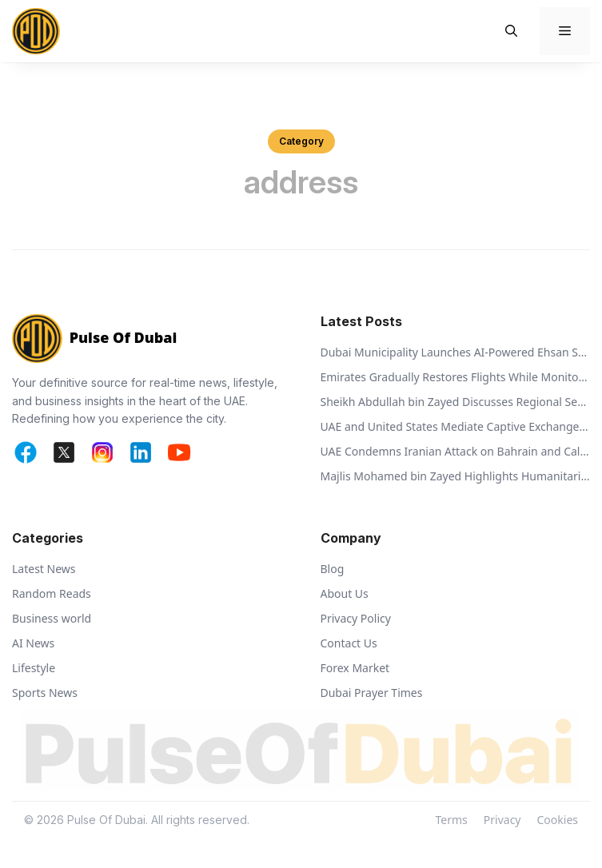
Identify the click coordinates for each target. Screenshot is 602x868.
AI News (33, 643)
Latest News (44, 569)
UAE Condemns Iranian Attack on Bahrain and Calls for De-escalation (456, 451)
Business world (52, 618)
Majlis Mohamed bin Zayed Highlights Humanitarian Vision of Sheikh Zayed (456, 476)
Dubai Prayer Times (372, 693)
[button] (511, 31)
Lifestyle (34, 668)
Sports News (45, 693)
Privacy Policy (356, 618)
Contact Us (349, 643)
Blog (333, 569)
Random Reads (52, 593)
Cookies (558, 820)
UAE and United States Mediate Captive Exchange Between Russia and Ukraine (456, 426)
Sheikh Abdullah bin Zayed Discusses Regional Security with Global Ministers (456, 402)
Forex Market (355, 668)
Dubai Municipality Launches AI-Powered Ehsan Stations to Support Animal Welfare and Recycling (456, 352)
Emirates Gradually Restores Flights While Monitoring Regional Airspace (456, 377)
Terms (452, 820)
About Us (345, 593)
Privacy (502, 820)
